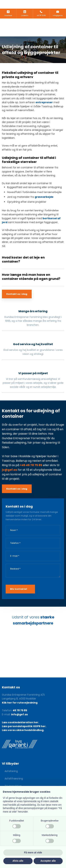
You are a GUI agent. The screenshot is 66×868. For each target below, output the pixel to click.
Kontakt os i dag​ (17, 294)
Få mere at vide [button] (33, 853)
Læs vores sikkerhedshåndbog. (23, 730)
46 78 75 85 (20, 710)
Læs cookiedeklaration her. (21, 722)
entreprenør (44, 102)
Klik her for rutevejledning (20, 703)
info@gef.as (19, 714)
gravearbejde (44, 197)
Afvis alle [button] (18, 861)
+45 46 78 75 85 (31, 465)
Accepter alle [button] (48, 861)
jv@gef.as (10, 470)
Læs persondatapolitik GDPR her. (24, 726)
